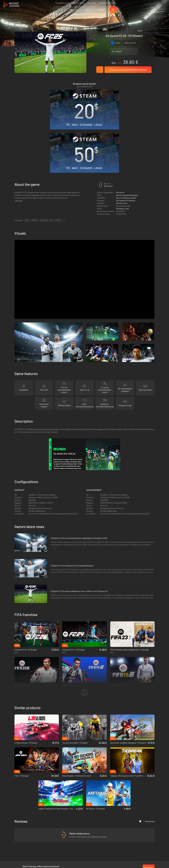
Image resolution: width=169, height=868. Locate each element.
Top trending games (62, 3)
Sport (127, 151)
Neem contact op (54, 833)
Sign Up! (149, 810)
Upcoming (92, 3)
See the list (120, 135)
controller (44, 163)
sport (27, 163)
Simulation (120, 151)
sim (51, 163)
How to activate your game (126, 140)
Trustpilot (18, 822)
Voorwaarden (53, 822)
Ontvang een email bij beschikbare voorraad (128, 70)
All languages (147, 764)
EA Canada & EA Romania (126, 143)
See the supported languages (127, 137)
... (64, 163)
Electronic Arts (122, 146)
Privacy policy (53, 825)
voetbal (34, 163)
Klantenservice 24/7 (107, 3)
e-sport (58, 163)
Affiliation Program (55, 829)
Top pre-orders (79, 3)
